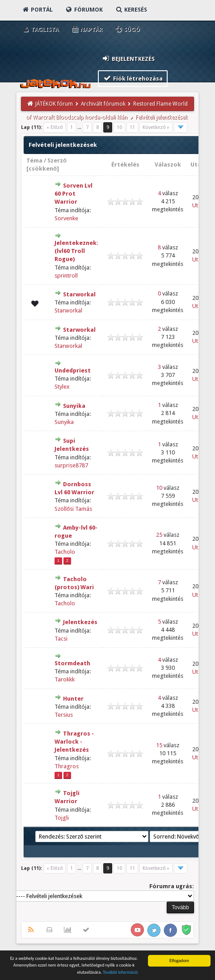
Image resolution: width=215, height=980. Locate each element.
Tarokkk (65, 679)
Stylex (62, 387)
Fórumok (84, 10)
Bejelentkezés (128, 58)
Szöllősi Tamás (73, 509)
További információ (120, 973)
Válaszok (168, 165)
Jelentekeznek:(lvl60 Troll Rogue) (76, 251)
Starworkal (79, 294)
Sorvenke (66, 218)
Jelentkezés (80, 622)
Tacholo (65, 552)
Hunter (73, 699)
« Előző (55, 127)
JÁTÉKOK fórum (54, 104)
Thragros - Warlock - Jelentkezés (74, 742)
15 (159, 745)
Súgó (127, 29)
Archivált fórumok (103, 104)
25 (159, 535)
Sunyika (74, 406)
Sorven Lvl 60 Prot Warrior (74, 194)
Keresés (131, 10)
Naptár (86, 29)
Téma (34, 160)
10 (119, 127)
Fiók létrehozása (133, 78)
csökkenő (43, 169)
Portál (37, 10)
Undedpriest (73, 370)
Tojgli (62, 818)
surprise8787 (71, 465)
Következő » (156, 127)
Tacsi (61, 639)
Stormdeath (72, 663)
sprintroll (66, 276)
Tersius (64, 715)
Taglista (40, 29)
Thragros (67, 766)
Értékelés (125, 165)
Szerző (57, 160)
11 (132, 127)
